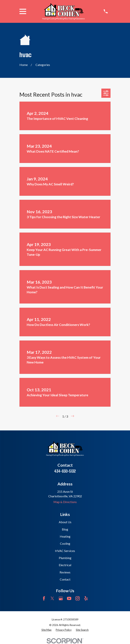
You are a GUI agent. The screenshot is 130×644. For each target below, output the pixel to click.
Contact (65, 579)
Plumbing (65, 558)
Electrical (65, 565)
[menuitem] (46, 630)
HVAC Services (65, 551)
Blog (65, 529)
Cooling (65, 543)
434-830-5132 (65, 471)
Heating (65, 536)
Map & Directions (65, 502)
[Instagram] (78, 598)
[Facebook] (44, 598)
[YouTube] (69, 598)
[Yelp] (86, 598)
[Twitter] (52, 598)
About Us (65, 522)
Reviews (65, 572)
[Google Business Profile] (61, 598)
